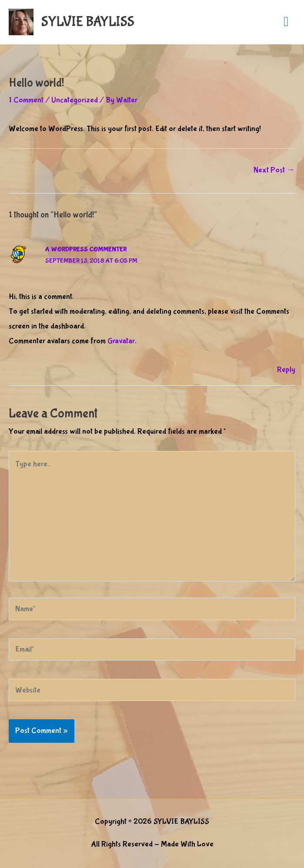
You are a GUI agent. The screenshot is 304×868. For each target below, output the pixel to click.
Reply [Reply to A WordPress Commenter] (286, 370)
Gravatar (121, 341)
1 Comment (26, 100)
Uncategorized (75, 100)
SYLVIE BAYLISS (88, 22)
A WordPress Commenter (86, 250)
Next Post (274, 170)
